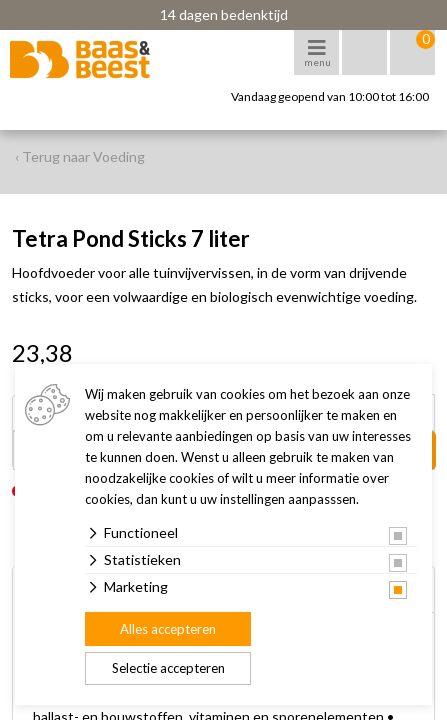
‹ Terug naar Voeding (80, 156)
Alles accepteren (168, 629)
